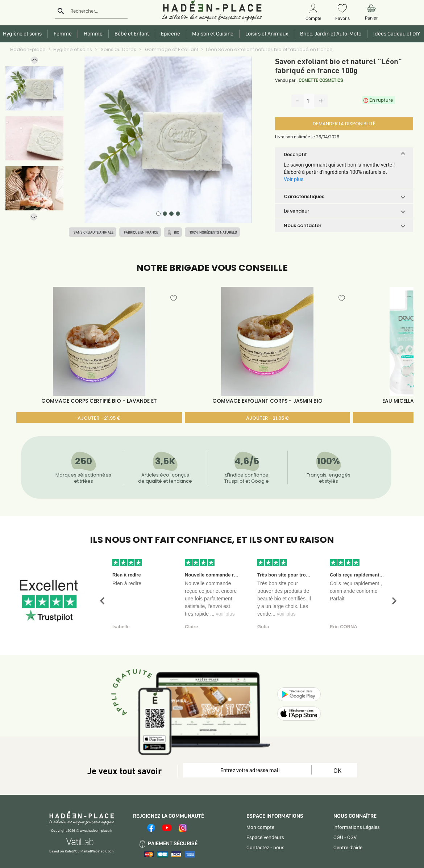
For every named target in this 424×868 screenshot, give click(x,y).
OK (337, 770)
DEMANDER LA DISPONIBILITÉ (344, 124)
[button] (34, 62)
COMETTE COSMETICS (321, 80)
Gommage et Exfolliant (171, 49)
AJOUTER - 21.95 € (99, 418)
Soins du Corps (118, 49)
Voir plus (294, 179)
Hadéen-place (28, 49)
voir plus (225, 614)
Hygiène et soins (73, 49)
